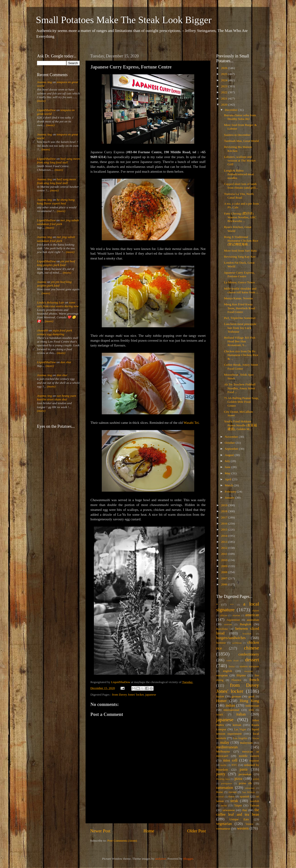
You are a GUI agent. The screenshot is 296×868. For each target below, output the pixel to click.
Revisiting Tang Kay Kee (240, 257)
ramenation (225, 788)
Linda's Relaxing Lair (51, 302)
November (232, 437)
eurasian (249, 671)
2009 (225, 566)
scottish (220, 796)
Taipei (238, 805)
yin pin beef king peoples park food (56, 263)
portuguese (227, 783)
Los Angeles (240, 738)
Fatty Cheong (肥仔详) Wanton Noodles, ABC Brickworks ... (240, 217)
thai (245, 810)
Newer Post (100, 831)
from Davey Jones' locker (128, 695)
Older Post (197, 831)
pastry (221, 774)
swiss (224, 806)
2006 (225, 584)
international (231, 710)
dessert (252, 660)
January (230, 498)
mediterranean (227, 747)
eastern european (249, 666)
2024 (225, 80)
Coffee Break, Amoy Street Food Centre (241, 367)
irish (251, 710)
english (227, 671)
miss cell (230, 760)
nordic (224, 765)
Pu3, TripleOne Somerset (240, 318)
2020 (225, 105)
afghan (256, 610)
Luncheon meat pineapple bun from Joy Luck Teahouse (240, 328)
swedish (254, 801)
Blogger (188, 859)
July (228, 461)
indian (230, 706)
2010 (225, 560)
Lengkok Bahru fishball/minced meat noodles (239, 174)
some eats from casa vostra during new (58, 304)
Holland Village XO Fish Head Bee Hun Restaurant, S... (240, 341)
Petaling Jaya (223, 779)
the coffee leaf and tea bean (238, 812)
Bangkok (245, 624)
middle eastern (249, 756)
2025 (225, 74)
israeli (220, 715)
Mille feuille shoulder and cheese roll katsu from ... (241, 290)
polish (256, 779)
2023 (225, 86)
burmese (221, 643)
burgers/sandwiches (231, 638)
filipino (241, 675)
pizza (238, 779)
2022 (225, 92)
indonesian (252, 706)
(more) (41, 101)
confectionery (249, 654)
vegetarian (224, 824)
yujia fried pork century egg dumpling (55, 332)
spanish (245, 796)
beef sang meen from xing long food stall (58, 161)
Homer (221, 701)
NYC (234, 765)
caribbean (237, 643)
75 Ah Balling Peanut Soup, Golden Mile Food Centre (241, 402)
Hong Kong (249, 701)
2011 (225, 554)
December (232, 110)
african (224, 615)
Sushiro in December (237, 135)
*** (232, 605)
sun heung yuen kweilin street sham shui (57, 398)
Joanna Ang (45, 82)
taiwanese (229, 810)
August (230, 455)
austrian (228, 624)
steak (234, 801)
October (230, 443)
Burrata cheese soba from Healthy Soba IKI (240, 117)
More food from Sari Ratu (240, 251)
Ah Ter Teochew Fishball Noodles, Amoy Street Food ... (240, 388)
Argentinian (233, 620)
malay (225, 743)
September (232, 449)
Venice (249, 824)
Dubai (232, 666)
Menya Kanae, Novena (238, 298)
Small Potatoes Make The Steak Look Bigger (124, 20)
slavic (231, 796)
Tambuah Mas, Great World (241, 141)
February (231, 492)
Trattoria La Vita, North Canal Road (239, 196)
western (243, 828)
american (252, 615)
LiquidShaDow (46, 110)
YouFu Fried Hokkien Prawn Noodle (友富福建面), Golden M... (240, 425)
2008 (225, 572)
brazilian (247, 634)
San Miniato (248, 792)
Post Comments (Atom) (122, 841)
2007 (225, 578)
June (228, 467)
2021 (225, 98)
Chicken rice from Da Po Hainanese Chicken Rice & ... (241, 355)
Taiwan (254, 805)
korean (237, 725)
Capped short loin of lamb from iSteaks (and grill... (241, 186)
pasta (244, 769)
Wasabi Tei (191, 423)
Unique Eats (239, 819)
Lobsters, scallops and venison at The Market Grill (240, 161)
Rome (220, 792)
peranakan (245, 774)
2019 (225, 505)
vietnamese (223, 829)
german (236, 696)
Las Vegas (240, 729)
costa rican (232, 660)
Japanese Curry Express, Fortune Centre (239, 274)
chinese (251, 648)
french (254, 680)
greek (251, 696)
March (229, 485)
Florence (236, 680)
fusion (220, 696)
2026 (225, 68)
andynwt (161, 859)
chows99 (42, 330)
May (228, 473)
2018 (225, 511)
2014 (225, 536)
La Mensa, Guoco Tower (240, 282)
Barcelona (222, 629)
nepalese (254, 761)
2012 (225, 548)
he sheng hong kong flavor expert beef (56, 201)
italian (241, 714)
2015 (225, 529)
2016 (225, 523)
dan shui (66, 362)
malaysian (246, 743)
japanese (151, 695)
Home (149, 831)
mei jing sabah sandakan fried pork (58, 222)
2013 (225, 542)
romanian (250, 788)
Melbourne (223, 751)
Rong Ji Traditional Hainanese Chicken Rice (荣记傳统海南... (241, 241)
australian (253, 620)
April (228, 479)
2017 (225, 517)
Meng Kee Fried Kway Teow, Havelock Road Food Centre (240, 308)
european (222, 675)
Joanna (42, 282)
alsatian (236, 615)
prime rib (245, 783)
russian (232, 792)
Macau (256, 738)
